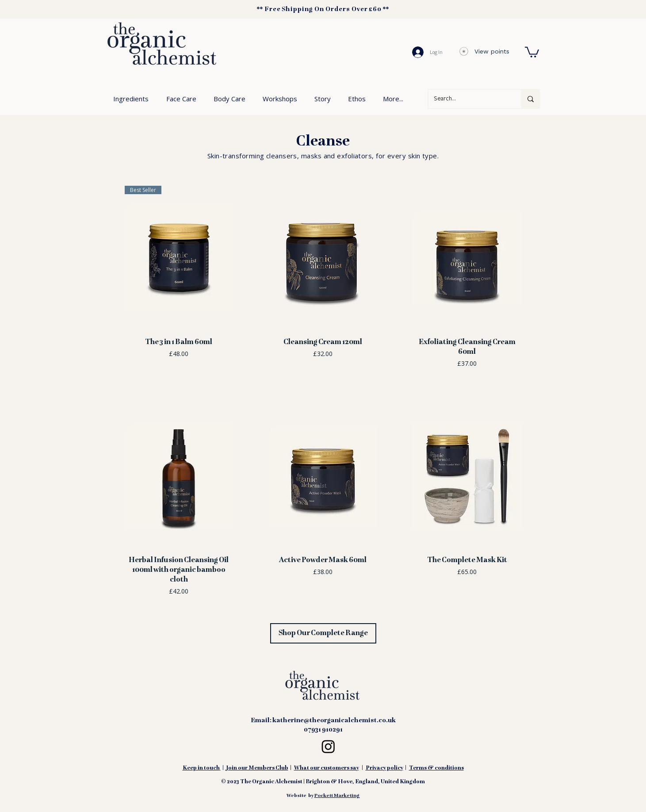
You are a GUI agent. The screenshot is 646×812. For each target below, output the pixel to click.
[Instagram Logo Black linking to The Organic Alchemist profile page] (328, 746)
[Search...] (468, 99)
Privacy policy (384, 768)
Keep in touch (201, 768)
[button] (532, 52)
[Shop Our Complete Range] (323, 633)
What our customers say (327, 768)
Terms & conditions (436, 768)
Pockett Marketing (337, 796)
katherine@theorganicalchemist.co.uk (334, 720)
